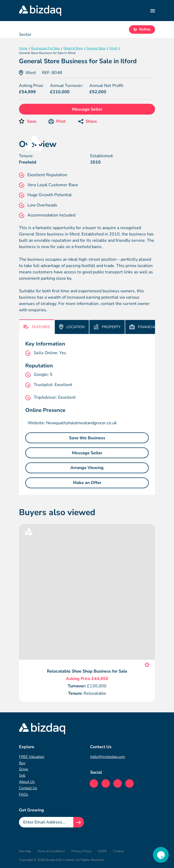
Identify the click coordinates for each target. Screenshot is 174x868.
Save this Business (87, 438)
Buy (22, 763)
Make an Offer (87, 483)
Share (88, 121)
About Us (27, 782)
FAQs (24, 794)
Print (57, 121)
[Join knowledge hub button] (79, 822)
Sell (22, 775)
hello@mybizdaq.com (108, 757)
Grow (24, 769)
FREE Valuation (32, 757)
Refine (142, 29)
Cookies (119, 851)
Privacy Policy (81, 851)
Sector (25, 34)
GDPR (102, 851)
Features (37, 327)
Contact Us (28, 788)
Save (32, 121)
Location (72, 327)
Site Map (25, 851)
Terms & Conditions (51, 851)
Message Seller (87, 109)
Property (107, 327)
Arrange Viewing (87, 468)
